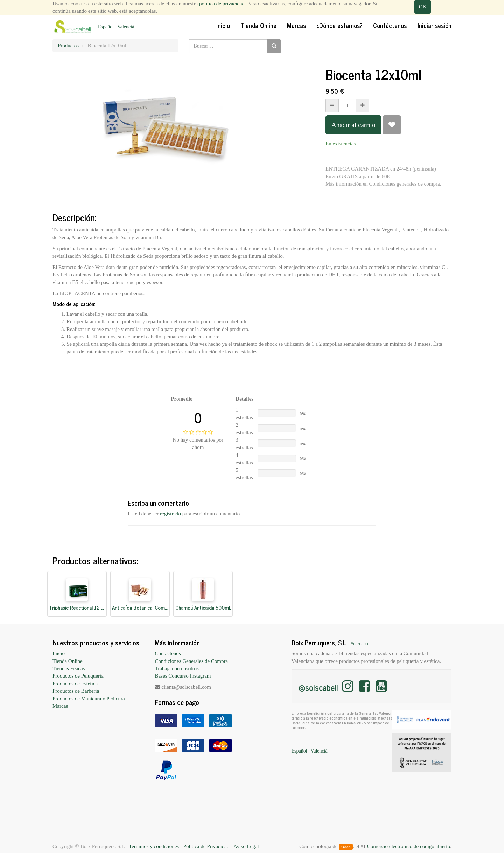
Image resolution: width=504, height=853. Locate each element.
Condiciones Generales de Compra (192, 661)
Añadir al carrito (353, 125)
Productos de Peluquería (78, 676)
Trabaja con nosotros (177, 668)
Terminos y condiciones (154, 846)
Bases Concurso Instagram (183, 676)
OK (423, 7)
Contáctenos (168, 653)
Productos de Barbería (76, 691)
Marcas (60, 706)
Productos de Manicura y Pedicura (89, 699)
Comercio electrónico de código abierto (409, 846)
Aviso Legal (246, 846)
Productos (68, 46)
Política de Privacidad (206, 846)
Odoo (346, 847)
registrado (170, 514)
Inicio (59, 653)
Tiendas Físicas (69, 668)
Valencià (126, 27)
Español (106, 27)
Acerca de (360, 643)
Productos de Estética (75, 684)
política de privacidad (222, 4)
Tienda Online (68, 661)
